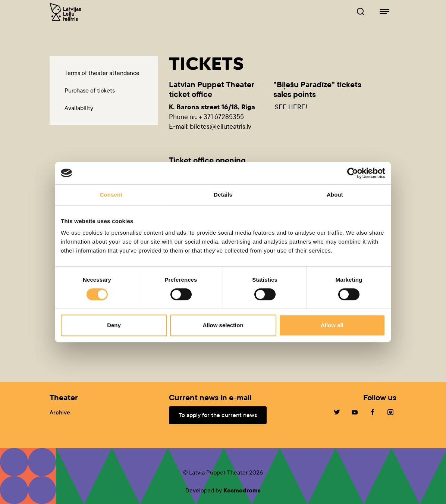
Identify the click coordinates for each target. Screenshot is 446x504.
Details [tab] (223, 195)
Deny (114, 325)
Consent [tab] (111, 195)
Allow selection (223, 325)
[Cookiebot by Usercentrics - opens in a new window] (353, 173)
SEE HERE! (290, 107)
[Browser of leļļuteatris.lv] (361, 12)
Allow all (332, 325)
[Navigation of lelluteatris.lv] (384, 12)
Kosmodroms (242, 490)
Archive (60, 412)
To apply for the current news (218, 415)
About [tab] (335, 195)
